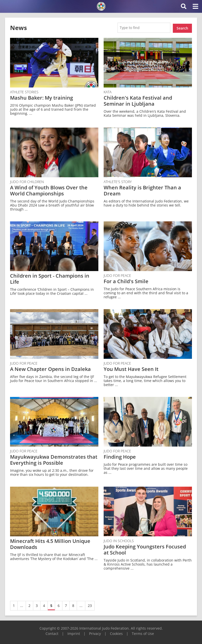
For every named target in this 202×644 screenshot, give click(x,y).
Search (182, 27)
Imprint (74, 632)
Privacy (95, 632)
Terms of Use (143, 632)
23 (90, 604)
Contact (52, 632)
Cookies (116, 632)
